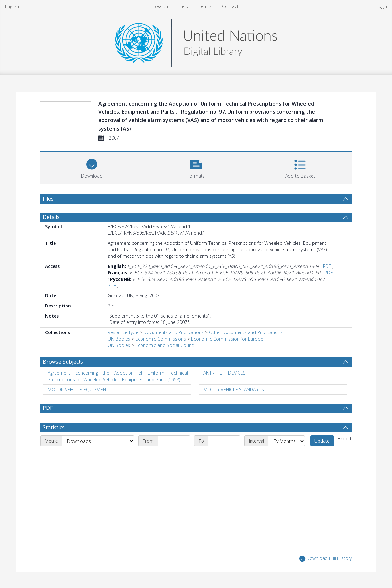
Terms (205, 6)
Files (48, 199)
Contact (230, 6)
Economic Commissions (161, 339)
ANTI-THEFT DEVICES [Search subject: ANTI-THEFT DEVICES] (225, 373)
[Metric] (98, 441)
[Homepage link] (196, 41)
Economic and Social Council (165, 345)
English (12, 6)
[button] (196, 167)
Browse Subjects (63, 362)
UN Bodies (119, 339)
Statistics (54, 427)
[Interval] (287, 441)
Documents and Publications (174, 332)
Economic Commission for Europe (227, 339)
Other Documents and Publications (246, 332)
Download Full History (325, 559)
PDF (327, 266)
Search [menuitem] (161, 6)
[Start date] (174, 441)
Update (322, 441)
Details (51, 217)
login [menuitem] (382, 6)
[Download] (92, 167)
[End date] (224, 441)
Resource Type (123, 332)
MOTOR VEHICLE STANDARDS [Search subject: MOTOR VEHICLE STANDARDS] (234, 389)
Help (183, 6)
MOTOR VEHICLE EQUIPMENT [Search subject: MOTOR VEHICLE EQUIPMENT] (78, 389)
